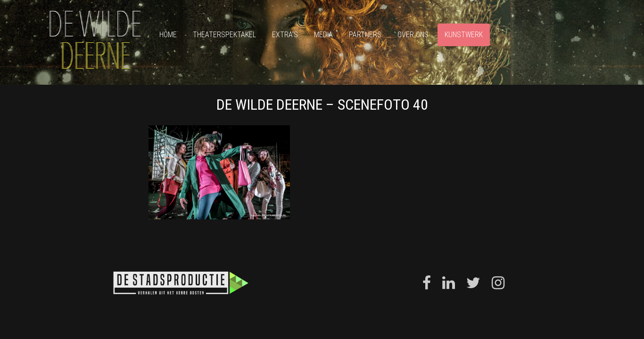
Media (323, 35)
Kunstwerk (464, 35)
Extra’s (285, 35)
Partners (365, 35)
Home (168, 35)
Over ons (413, 35)
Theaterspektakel (224, 35)
